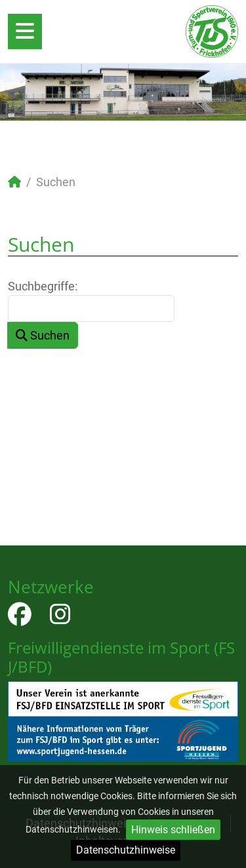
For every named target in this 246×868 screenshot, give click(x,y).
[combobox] (91, 308)
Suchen (43, 335)
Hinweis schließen (173, 830)
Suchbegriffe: (43, 286)
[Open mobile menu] (25, 31)
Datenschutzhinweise (126, 850)
